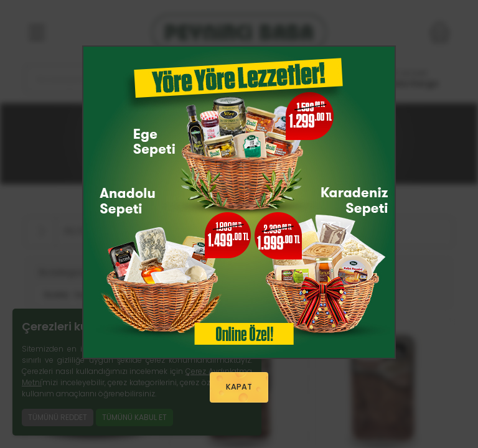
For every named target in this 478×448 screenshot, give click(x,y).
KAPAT (239, 387)
